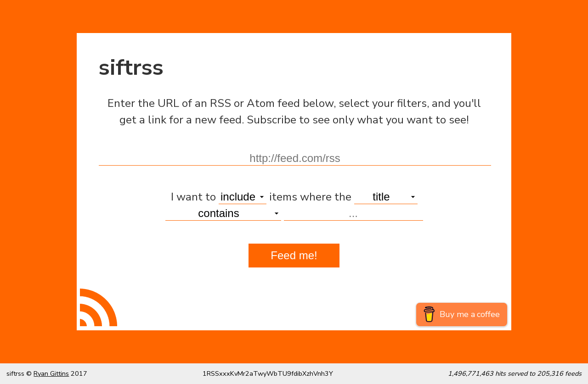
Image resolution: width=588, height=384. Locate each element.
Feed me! (294, 255)
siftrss (131, 68)
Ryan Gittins (51, 373)
